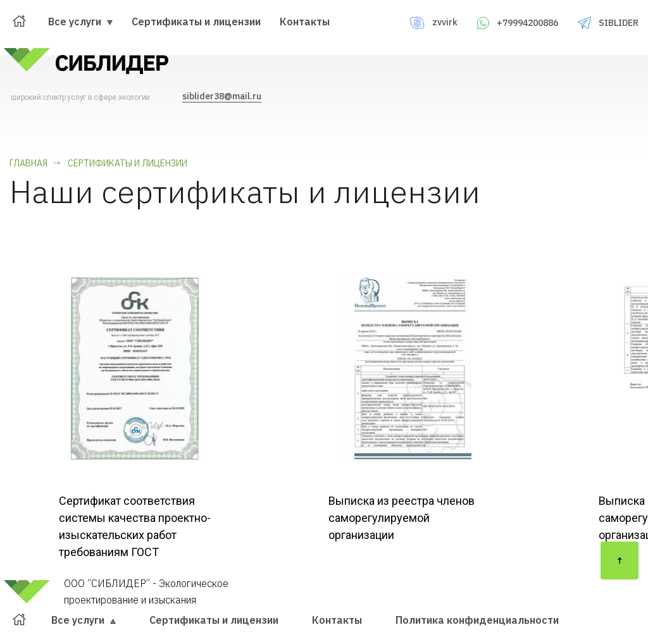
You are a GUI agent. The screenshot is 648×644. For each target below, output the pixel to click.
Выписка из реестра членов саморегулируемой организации (402, 518)
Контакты (305, 22)
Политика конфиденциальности (477, 620)
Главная (28, 163)
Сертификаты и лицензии (196, 22)
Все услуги (80, 22)
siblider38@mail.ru (222, 96)
